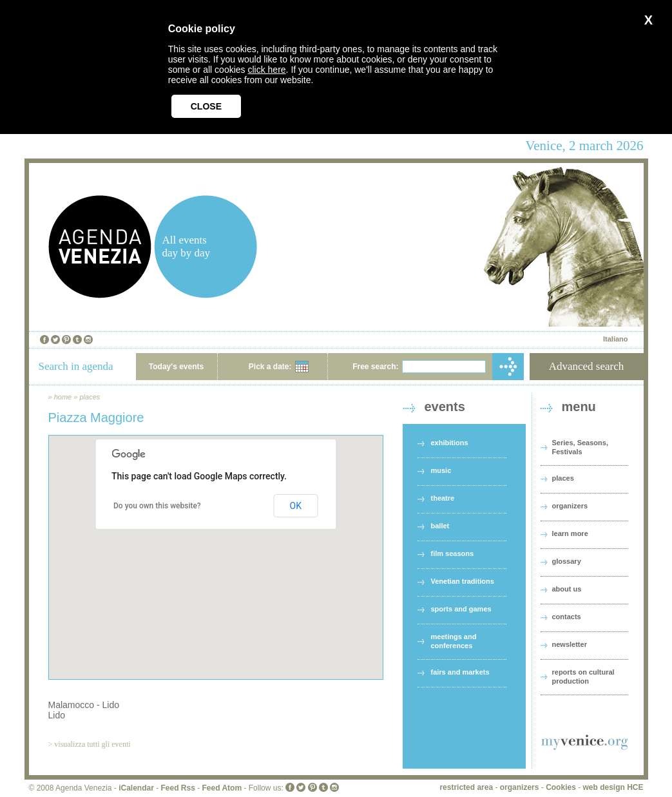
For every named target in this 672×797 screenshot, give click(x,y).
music (441, 470)
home (63, 397)
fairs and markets (460, 672)
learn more (570, 533)
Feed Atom (222, 788)
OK (296, 506)
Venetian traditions (463, 581)
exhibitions (450, 443)
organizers (570, 506)
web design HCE (613, 787)
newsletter (570, 644)
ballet (440, 526)
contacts (567, 617)
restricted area (466, 787)
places (90, 397)
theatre (443, 498)
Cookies (561, 787)
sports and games (461, 609)
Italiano (616, 339)
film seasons (453, 553)
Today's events (176, 367)
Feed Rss (178, 788)
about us (567, 589)
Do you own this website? (157, 506)
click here (266, 70)
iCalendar (136, 788)
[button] (216, 545)
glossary (567, 561)
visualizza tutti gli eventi (92, 744)
